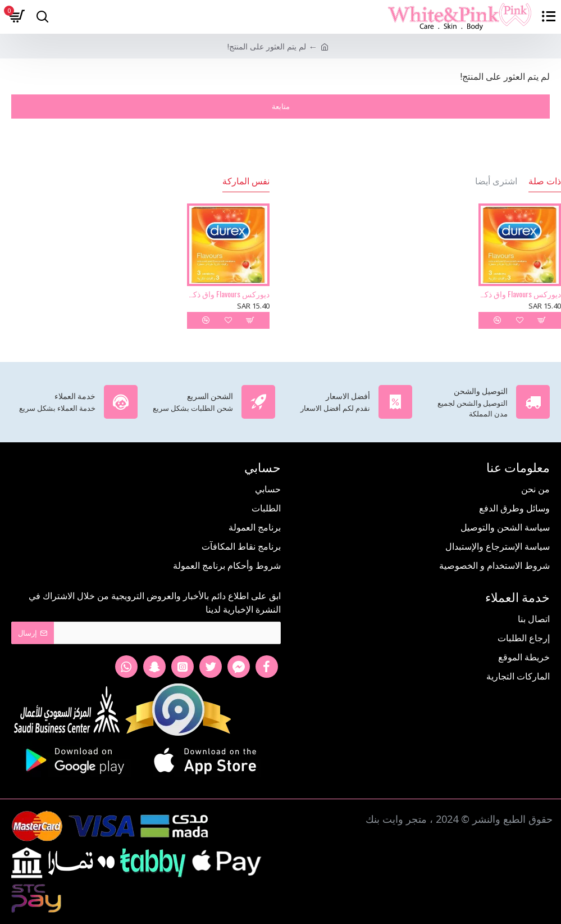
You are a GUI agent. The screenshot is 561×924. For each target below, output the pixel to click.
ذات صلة (545, 181)
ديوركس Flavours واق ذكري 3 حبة (520, 294)
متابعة (281, 106)
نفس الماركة (246, 181)
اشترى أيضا (496, 181)
